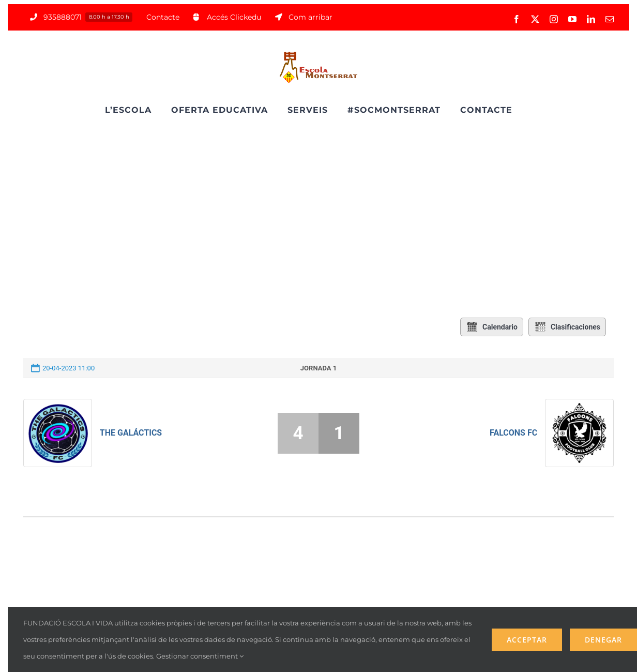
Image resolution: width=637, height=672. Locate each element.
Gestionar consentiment (200, 656)
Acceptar (527, 640)
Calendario (492, 327)
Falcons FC (513, 433)
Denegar (603, 640)
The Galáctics (131, 433)
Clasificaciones (567, 327)
